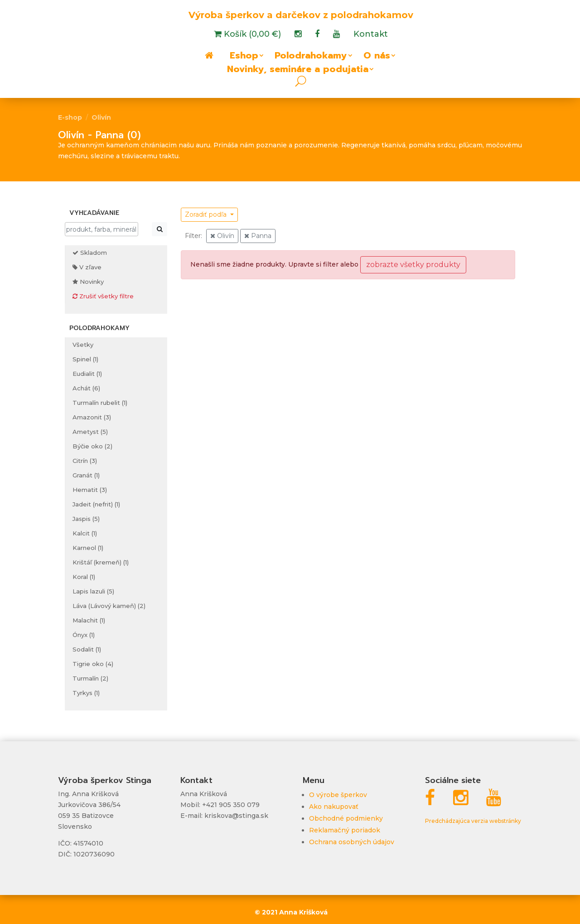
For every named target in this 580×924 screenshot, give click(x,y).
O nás (377, 57)
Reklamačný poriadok (345, 830)
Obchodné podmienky (346, 818)
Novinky (88, 282)
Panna (258, 236)
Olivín (101, 117)
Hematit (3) (90, 490)
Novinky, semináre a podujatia (298, 71)
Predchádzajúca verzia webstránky (473, 821)
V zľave (87, 267)
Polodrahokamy (311, 57)
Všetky (83, 345)
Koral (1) (84, 577)
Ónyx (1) (84, 635)
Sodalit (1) (87, 649)
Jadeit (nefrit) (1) (96, 504)
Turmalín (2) (90, 678)
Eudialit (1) (87, 374)
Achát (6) (86, 388)
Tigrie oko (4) (93, 664)
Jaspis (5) (86, 519)
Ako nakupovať (334, 807)
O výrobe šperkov (338, 795)
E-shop (70, 117)
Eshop (244, 57)
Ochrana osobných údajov (352, 842)
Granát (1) (86, 475)
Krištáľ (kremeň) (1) (101, 562)
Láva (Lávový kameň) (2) (109, 606)
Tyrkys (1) (86, 693)
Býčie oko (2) (92, 446)
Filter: (193, 236)
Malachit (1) (89, 620)
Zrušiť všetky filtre (103, 296)
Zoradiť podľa (207, 214)
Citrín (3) (85, 461)
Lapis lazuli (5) (93, 591)
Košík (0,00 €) (251, 35)
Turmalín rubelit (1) (100, 403)
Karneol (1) (88, 548)
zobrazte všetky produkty (413, 265)
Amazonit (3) (92, 417)
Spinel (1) (85, 359)
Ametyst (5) (90, 432)
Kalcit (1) (85, 533)
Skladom (90, 253)
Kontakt (371, 35)
